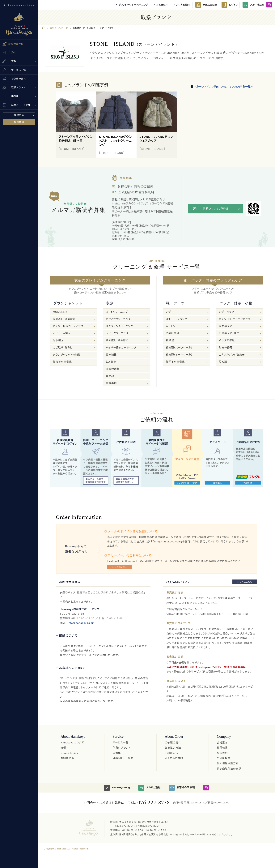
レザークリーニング (117, 333)
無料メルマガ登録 (216, 209)
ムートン (171, 326)
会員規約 (222, 753)
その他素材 (172, 333)
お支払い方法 (173, 748)
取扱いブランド (122, 748)
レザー (170, 312)
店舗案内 (19, 115)
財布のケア (225, 326)
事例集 (117, 753)
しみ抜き (111, 362)
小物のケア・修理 (229, 333)
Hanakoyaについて (72, 743)
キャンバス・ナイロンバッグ (235, 319)
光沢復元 (58, 340)
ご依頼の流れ (173, 743)
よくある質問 (183, 5)
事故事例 (111, 383)
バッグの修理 (227, 340)
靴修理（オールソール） (179, 355)
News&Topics (69, 753)
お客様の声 (162, 5)
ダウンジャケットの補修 (67, 355)
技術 (63, 748)
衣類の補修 (113, 369)
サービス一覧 (121, 743)
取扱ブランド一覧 (59, 28)
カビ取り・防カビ (63, 348)
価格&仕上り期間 (123, 758)
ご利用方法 (172, 753)
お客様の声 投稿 (182, 788)
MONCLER (60, 312)
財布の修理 (226, 348)
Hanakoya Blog (117, 788)
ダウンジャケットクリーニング (133, 5)
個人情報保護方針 (228, 763)
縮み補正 (111, 355)
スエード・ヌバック (176, 319)
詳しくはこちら (120, 567)
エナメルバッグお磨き (232, 355)
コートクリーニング (117, 312)
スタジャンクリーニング (119, 326)
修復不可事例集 (62, 362)
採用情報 (19, 122)
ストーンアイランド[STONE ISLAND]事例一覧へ (224, 87)
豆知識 (223, 362)
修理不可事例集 (175, 362)
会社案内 (222, 743)
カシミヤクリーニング (118, 319)
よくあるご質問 (174, 758)
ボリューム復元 (62, 333)
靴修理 (170, 340)
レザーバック (226, 312)
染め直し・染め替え (64, 319)
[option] (76, 125)
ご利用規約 (224, 758)
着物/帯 (110, 376)
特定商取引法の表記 (229, 769)
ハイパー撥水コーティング (68, 326)
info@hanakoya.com (81, 623)
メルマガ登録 (253, 5)
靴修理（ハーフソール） (179, 348)
